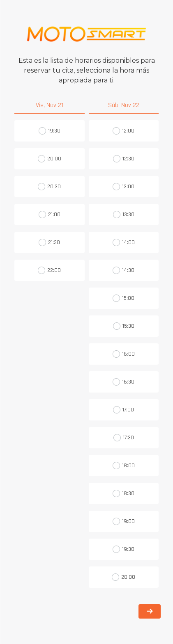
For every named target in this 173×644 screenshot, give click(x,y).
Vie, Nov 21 (50, 105)
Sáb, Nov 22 (124, 105)
